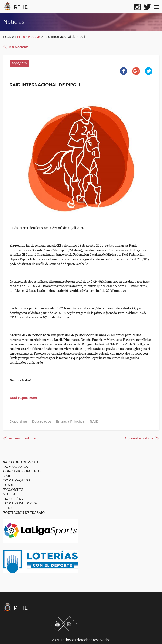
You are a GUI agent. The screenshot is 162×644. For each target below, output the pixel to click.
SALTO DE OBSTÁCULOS (22, 462)
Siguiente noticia (139, 438)
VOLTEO (10, 494)
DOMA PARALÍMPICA (20, 503)
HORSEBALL (13, 498)
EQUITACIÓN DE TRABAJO (24, 512)
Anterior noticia (22, 438)
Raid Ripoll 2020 (23, 397)
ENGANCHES (13, 489)
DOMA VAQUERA (17, 480)
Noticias (34, 37)
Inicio (21, 37)
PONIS (8, 485)
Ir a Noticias (19, 47)
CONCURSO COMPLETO (22, 471)
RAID (7, 475)
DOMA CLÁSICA (16, 466)
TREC (7, 507)
